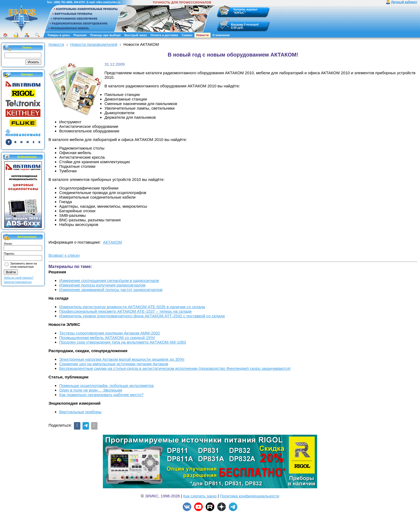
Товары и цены (59, 35)
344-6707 (79, 2)
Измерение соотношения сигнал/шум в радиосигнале (109, 280)
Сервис (187, 35)
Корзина (237, 24)
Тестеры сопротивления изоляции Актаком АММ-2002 (110, 333)
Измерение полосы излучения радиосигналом (102, 285)
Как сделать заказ (200, 496)
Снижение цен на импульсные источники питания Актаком (114, 364)
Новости (202, 35)
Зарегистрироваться (18, 282)
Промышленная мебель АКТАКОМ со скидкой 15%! (107, 338)
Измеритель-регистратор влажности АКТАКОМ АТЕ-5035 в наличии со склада (132, 307)
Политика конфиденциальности (250, 496)
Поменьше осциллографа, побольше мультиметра (106, 386)
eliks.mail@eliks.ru (108, 2)
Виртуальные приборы (80, 412)
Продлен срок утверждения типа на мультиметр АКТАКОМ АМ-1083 (123, 342)
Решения (80, 35)
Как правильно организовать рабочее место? (101, 395)
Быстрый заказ (136, 35)
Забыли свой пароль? (19, 278)
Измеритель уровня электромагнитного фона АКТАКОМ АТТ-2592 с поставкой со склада (142, 316)
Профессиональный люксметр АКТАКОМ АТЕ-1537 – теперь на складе (125, 311)
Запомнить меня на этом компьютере (23, 265)
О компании (221, 35)
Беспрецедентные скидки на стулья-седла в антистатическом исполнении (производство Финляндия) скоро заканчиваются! (175, 368)
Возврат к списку (64, 255)
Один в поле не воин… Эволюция (91, 390)
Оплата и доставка (164, 35)
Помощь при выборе (106, 35)
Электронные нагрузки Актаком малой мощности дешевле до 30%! (122, 359)
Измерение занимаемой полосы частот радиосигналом (111, 290)
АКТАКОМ (112, 242)
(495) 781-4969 (63, 2)
